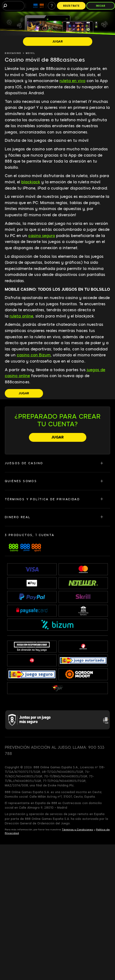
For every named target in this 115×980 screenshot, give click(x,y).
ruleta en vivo (72, 81)
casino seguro (42, 236)
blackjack (31, 182)
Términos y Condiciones (77, 830)
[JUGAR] (58, 42)
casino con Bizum (34, 355)
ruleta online (21, 316)
